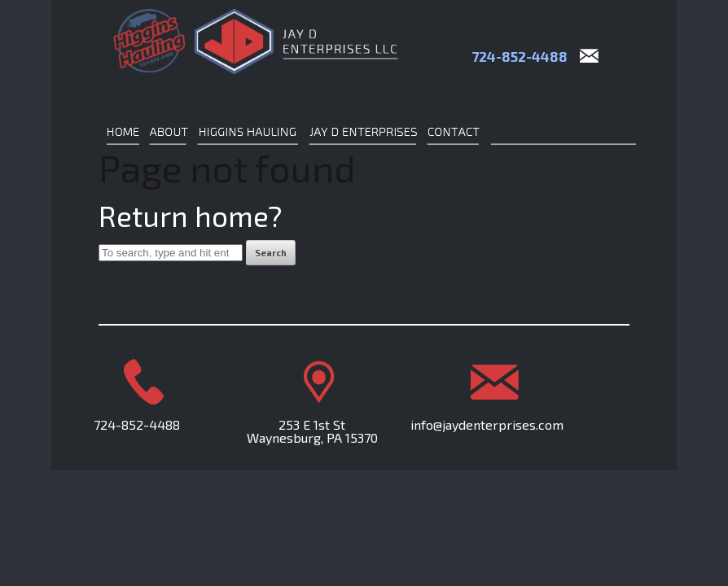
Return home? (191, 216)
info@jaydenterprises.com (487, 424)
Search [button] (271, 253)
